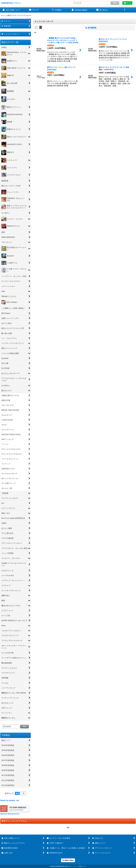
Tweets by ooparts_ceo (10, 800)
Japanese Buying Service (10, 814)
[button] (125, 10)
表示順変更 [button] (91, 28)
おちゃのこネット (64, 866)
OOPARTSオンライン (11, 3)
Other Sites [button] (68, 860)
